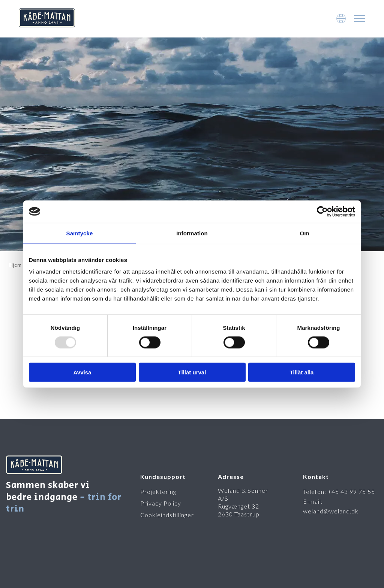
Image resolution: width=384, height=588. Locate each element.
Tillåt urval (192, 372)
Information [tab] (192, 233)
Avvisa (82, 372)
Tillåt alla (302, 372)
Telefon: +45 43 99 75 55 (339, 491)
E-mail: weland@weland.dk (331, 506)
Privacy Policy (161, 503)
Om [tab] (304, 233)
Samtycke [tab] (80, 233)
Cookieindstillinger (167, 515)
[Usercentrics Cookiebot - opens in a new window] (322, 211)
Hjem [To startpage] (16, 265)
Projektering (158, 491)
